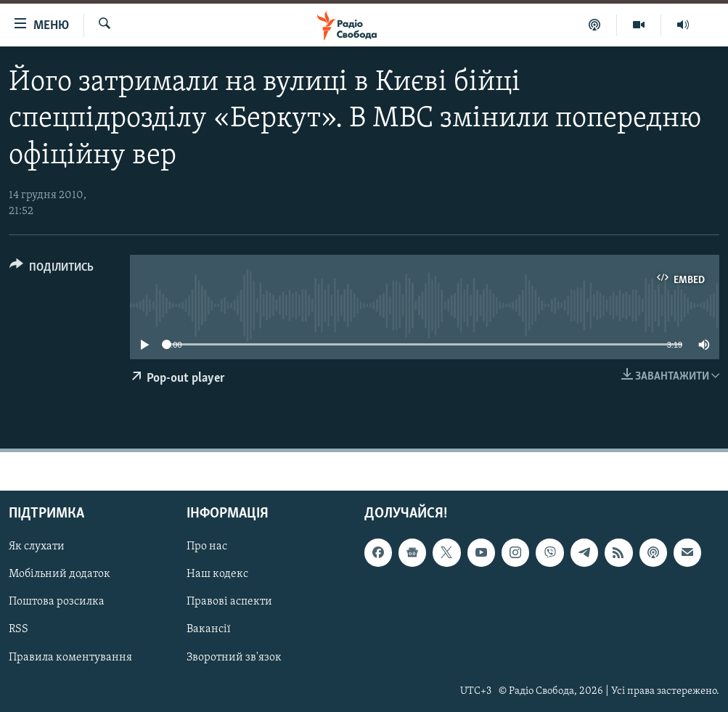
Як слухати (37, 547)
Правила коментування (70, 657)
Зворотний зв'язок (234, 657)
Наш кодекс (217, 574)
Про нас (207, 547)
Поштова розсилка (57, 602)
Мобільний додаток (60, 574)
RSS (19, 629)
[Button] (52, 270)
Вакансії (209, 629)
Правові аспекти (229, 602)
